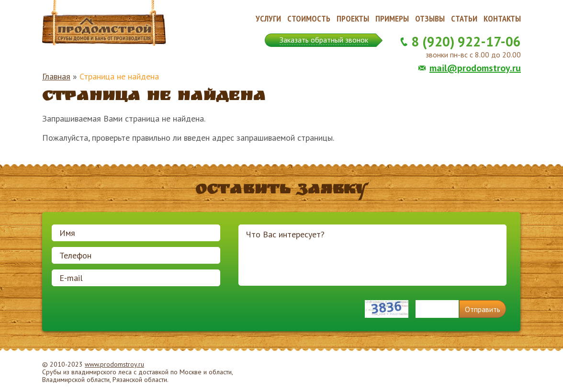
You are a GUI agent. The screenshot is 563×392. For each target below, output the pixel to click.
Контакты (502, 18)
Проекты (353, 18)
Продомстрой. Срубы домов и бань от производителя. (104, 23)
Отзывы (430, 18)
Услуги (268, 18)
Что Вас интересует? (372, 255)
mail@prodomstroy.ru (475, 68)
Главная (56, 76)
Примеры (392, 18)
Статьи (464, 18)
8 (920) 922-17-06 (466, 41)
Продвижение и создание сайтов (498, 372)
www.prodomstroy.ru (114, 364)
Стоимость (309, 18)
